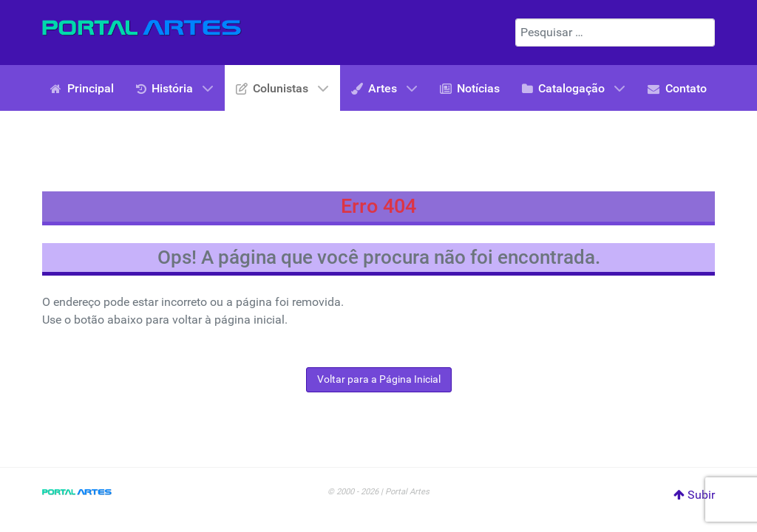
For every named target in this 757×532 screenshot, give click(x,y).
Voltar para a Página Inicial (379, 379)
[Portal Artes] (142, 27)
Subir (694, 495)
